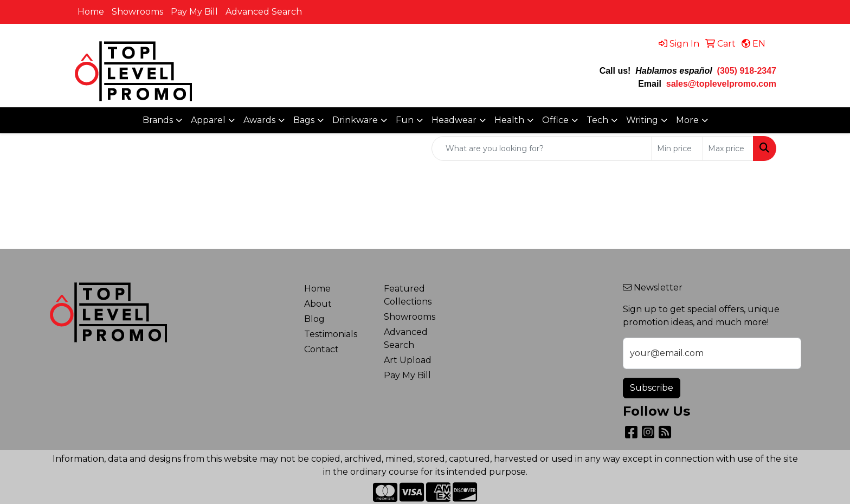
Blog (314, 319)
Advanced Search (264, 12)
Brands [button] (158, 120)
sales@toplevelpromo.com (721, 84)
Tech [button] (597, 120)
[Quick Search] (542, 148)
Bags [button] (304, 120)
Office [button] (555, 120)
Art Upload (408, 360)
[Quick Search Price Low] (677, 148)
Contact (321, 349)
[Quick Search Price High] (728, 148)
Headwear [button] (454, 120)
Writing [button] (642, 120)
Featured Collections (408, 295)
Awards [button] (259, 120)
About (318, 304)
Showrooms (137, 12)
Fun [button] (405, 120)
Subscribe (652, 388)
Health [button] (509, 120)
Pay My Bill (194, 12)
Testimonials (331, 334)
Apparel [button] (208, 120)
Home (91, 12)
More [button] (687, 120)
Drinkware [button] (355, 120)
